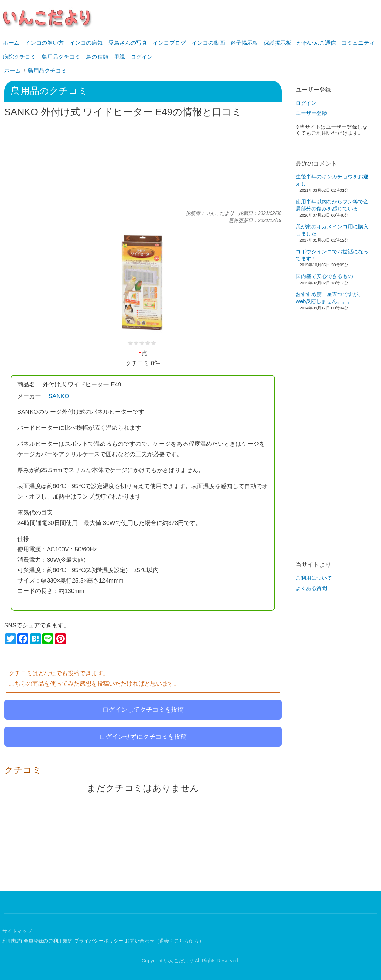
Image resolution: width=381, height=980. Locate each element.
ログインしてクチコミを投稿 (143, 710)
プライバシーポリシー (99, 941)
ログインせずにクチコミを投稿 (143, 737)
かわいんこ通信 (316, 43)
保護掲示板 (278, 43)
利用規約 (12, 941)
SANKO (59, 396)
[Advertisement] (143, 164)
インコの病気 (86, 43)
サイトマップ (17, 931)
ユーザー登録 (311, 113)
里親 (119, 57)
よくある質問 (311, 588)
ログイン (142, 57)
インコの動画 (208, 43)
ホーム (11, 43)
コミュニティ (358, 43)
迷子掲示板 (244, 43)
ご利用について (314, 578)
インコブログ (169, 43)
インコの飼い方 (44, 43)
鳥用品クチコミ (61, 57)
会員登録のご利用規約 (48, 941)
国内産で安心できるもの (324, 276)
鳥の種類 (97, 57)
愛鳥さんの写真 (128, 43)
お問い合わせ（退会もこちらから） (164, 941)
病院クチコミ (19, 57)
